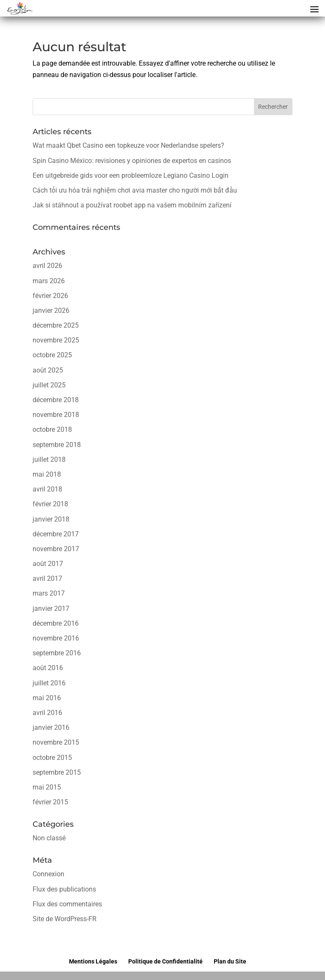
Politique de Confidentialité (165, 961)
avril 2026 (47, 266)
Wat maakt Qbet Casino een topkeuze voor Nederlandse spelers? (128, 145)
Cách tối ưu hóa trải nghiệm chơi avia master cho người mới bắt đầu (135, 190)
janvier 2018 (51, 519)
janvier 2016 (51, 727)
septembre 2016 (57, 653)
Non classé (49, 838)
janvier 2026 (51, 311)
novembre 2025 (56, 340)
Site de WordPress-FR (65, 919)
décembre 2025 (56, 325)
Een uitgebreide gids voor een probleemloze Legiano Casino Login (131, 175)
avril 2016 (47, 713)
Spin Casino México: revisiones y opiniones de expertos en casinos (132, 161)
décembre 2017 (56, 534)
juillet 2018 (49, 460)
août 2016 (48, 668)
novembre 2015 (56, 742)
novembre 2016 (56, 638)
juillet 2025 (49, 385)
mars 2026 (49, 281)
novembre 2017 (56, 549)
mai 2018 (47, 474)
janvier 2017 (51, 609)
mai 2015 (47, 787)
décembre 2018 (56, 400)
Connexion (48, 874)
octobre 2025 (52, 355)
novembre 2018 (56, 415)
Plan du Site (230, 961)
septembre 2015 (57, 772)
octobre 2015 (52, 758)
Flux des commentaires (67, 904)
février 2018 (50, 504)
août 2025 (48, 370)
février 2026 (50, 296)
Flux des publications (64, 889)
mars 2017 (49, 593)
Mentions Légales (93, 961)
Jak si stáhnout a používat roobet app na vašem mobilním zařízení (132, 205)
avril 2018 (47, 489)
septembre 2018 (57, 445)
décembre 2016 (56, 623)
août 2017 (48, 564)
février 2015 (50, 802)
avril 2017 (47, 578)
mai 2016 (47, 698)
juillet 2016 (49, 683)
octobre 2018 (52, 429)
